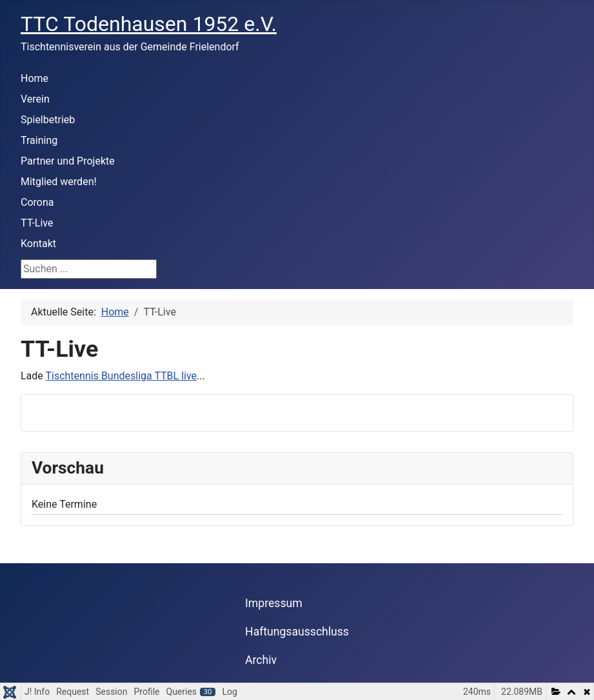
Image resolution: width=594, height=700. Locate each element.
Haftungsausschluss (297, 632)
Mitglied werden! (59, 182)
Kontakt (38, 244)
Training (39, 140)
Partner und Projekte (68, 161)
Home (35, 78)
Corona (37, 202)
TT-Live (37, 223)
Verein (35, 99)
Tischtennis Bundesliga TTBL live (121, 376)
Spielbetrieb (48, 120)
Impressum (274, 603)
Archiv (261, 660)
